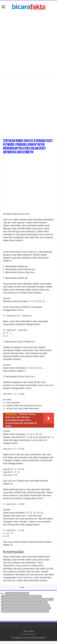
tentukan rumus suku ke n (17, 593)
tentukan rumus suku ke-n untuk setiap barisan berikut (25, 611)
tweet (22, 587)
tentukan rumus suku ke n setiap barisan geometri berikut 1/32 (28, 599)
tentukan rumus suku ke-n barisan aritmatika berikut (25, 602)
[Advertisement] (28, 184)
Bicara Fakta (28, 631)
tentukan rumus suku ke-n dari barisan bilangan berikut (26, 605)
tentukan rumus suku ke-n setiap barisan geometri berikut (26, 608)
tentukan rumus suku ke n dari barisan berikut (22, 596)
